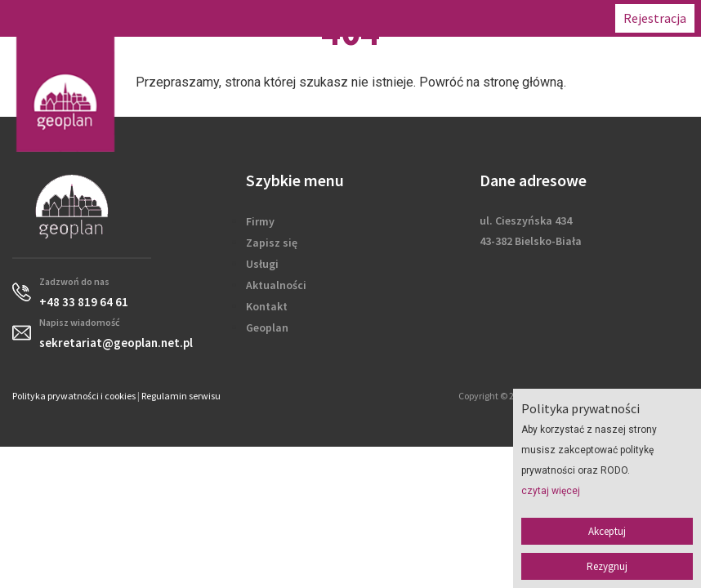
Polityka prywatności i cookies (74, 396)
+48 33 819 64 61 (84, 302)
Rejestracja (655, 18)
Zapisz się (272, 243)
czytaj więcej (551, 491)
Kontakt (267, 306)
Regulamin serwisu (181, 396)
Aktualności (276, 285)
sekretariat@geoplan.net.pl (116, 343)
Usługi (262, 264)
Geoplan (267, 327)
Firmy (260, 221)
